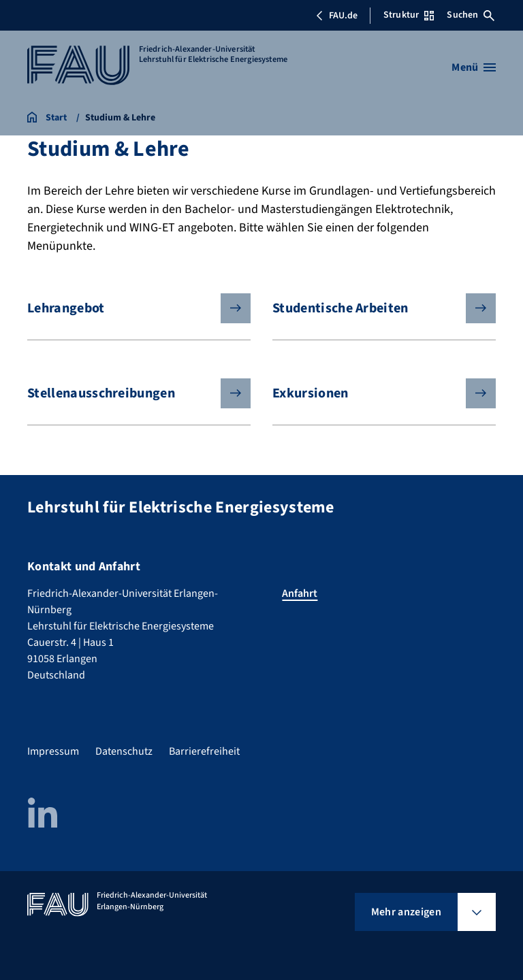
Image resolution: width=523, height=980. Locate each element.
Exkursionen (373, 393)
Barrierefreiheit (204, 751)
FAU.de (336, 16)
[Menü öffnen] (474, 67)
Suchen (471, 15)
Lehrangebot (128, 308)
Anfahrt (300, 593)
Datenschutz (124, 751)
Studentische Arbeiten (373, 308)
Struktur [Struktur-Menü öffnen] (409, 15)
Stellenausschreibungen (128, 393)
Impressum (53, 751)
